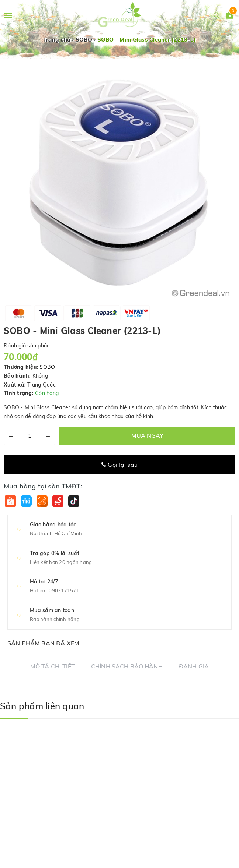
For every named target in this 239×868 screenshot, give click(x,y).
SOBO (47, 367)
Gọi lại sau (119, 465)
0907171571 (64, 590)
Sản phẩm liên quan (42, 706)
